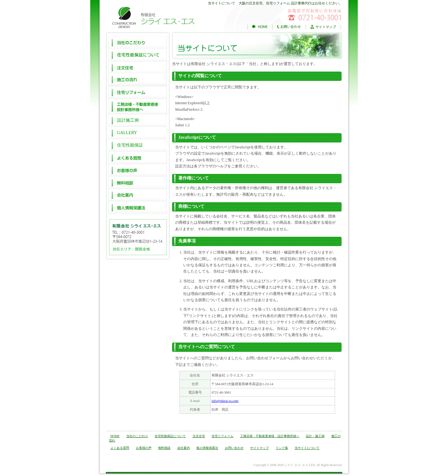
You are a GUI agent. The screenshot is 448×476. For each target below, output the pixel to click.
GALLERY (127, 133)
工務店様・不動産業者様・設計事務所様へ (270, 436)
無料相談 (138, 183)
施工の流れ (138, 80)
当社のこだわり (138, 42)
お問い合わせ (234, 448)
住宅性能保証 (130, 145)
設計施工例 (128, 120)
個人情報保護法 (138, 208)
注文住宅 (138, 67)
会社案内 (138, 195)
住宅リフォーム (138, 92)
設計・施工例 (315, 436)
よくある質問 (138, 158)
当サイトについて (307, 448)
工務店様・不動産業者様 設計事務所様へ (138, 106)
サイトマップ (259, 448)
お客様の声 (138, 170)
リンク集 (282, 448)
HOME (115, 436)
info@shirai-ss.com (225, 401)
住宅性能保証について (138, 55)
